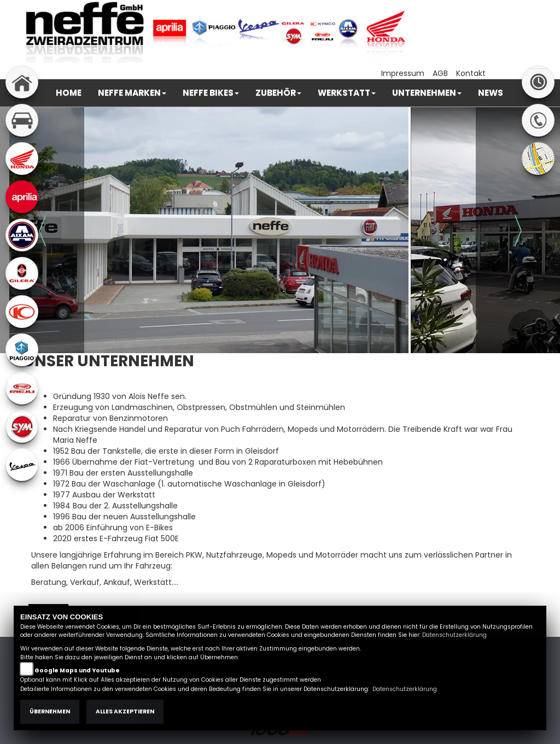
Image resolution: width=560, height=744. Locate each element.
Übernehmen (50, 711)
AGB (440, 73)
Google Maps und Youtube (77, 670)
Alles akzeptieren (125, 711)
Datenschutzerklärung (454, 635)
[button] (132, 93)
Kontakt (471, 73)
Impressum (403, 73)
